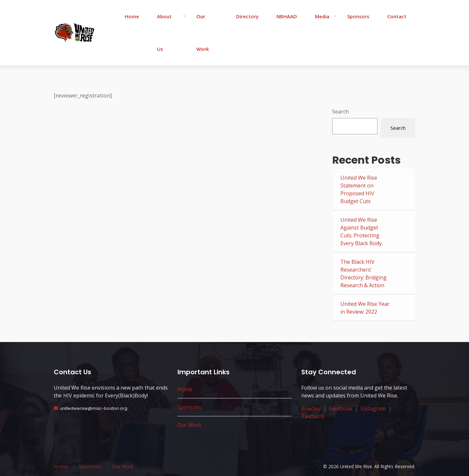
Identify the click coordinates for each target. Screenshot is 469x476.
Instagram (373, 409)
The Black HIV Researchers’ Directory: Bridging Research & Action (363, 274)
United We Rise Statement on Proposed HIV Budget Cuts (359, 189)
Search (341, 112)
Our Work (203, 33)
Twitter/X (313, 416)
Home (132, 16)
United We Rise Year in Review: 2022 (365, 308)
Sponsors (358, 16)
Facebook (341, 409)
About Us (164, 33)
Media (322, 16)
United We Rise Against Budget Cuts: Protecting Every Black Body (361, 231)
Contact (397, 16)
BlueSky (311, 409)
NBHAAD (287, 16)
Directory (247, 16)
